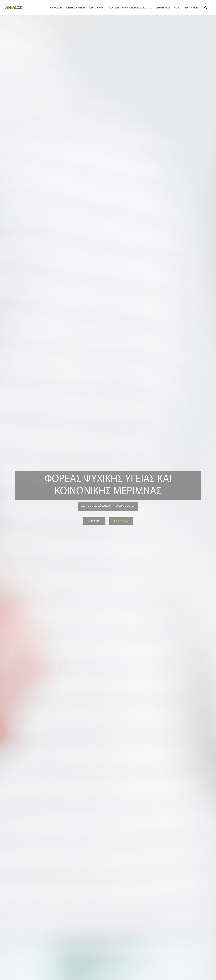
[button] (206, 7)
